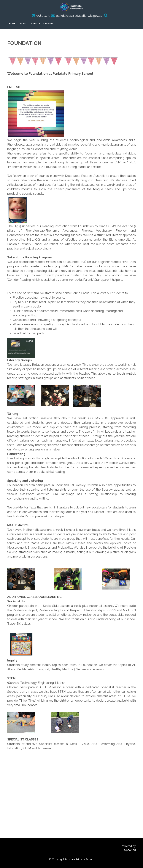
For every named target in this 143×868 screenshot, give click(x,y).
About (23, 24)
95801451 (43, 16)
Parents (35, 24)
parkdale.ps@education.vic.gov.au (79, 16)
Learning (49, 24)
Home (12, 24)
